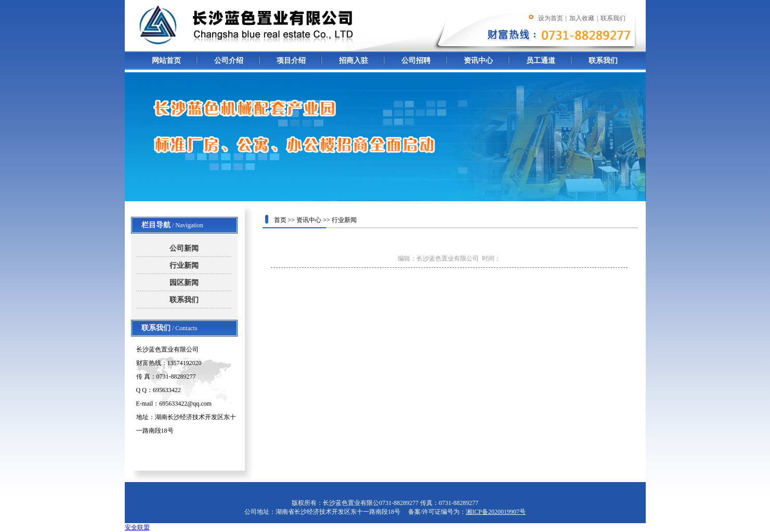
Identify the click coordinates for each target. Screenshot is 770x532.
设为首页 (551, 18)
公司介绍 (229, 61)
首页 (280, 220)
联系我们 (603, 61)
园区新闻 (184, 283)
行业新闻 (184, 265)
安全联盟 (137, 527)
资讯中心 (478, 61)
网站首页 (166, 61)
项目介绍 (291, 61)
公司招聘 (416, 61)
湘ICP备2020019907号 (496, 512)
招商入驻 (354, 61)
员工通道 (541, 61)
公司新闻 (184, 248)
